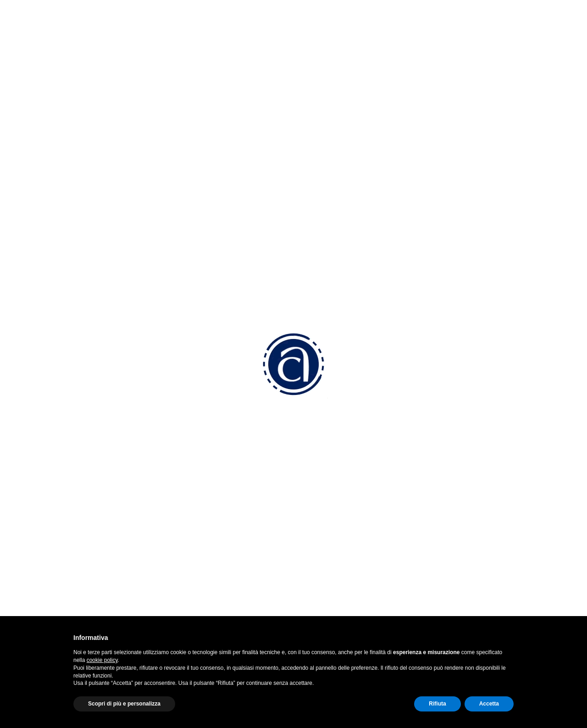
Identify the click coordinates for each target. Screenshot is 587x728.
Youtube (451, 522)
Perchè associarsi (330, 466)
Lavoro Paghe (324, 525)
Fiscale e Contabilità (334, 538)
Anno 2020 (59, 251)
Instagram (454, 487)
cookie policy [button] (102, 660)
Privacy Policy (453, 559)
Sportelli (314, 598)
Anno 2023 (59, 195)
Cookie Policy (452, 571)
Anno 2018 (58, 357)
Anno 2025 (59, 158)
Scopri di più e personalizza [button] (124, 704)
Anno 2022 (58, 214)
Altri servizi (318, 586)
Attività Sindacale (329, 574)
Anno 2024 (59, 177)
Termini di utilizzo (458, 595)
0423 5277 (204, 470)
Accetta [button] (489, 704)
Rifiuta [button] (437, 704)
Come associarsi (328, 491)
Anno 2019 (58, 338)
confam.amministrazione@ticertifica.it (234, 536)
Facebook (454, 470)
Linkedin (451, 504)
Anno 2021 (58, 232)
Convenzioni (321, 478)
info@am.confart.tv (219, 504)
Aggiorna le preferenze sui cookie (486, 583)
